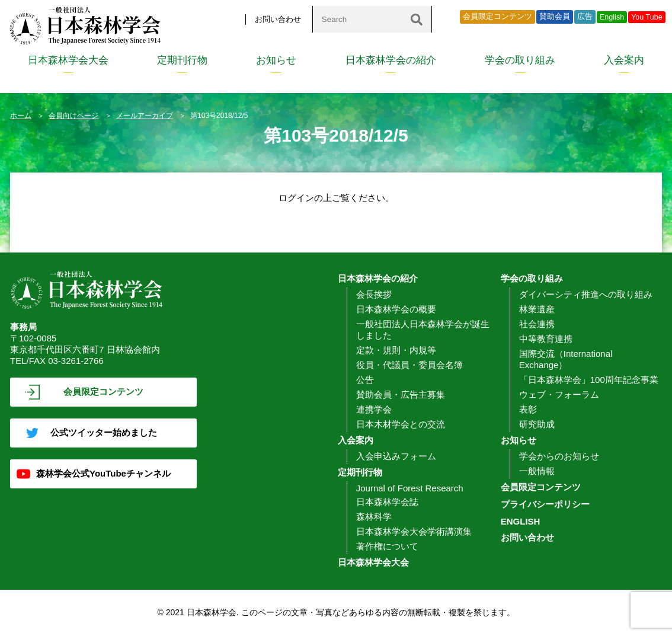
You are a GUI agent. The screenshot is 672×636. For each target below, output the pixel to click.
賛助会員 (555, 17)
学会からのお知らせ (559, 456)
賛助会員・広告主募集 (401, 394)
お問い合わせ (278, 19)
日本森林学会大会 (68, 60)
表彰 (528, 409)
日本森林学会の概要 (396, 309)
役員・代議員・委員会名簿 (409, 365)
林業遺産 (537, 309)
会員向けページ (73, 116)
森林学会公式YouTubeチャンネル (103, 473)
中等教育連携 (546, 339)
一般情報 (537, 471)
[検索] (417, 19)
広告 (585, 17)
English (612, 17)
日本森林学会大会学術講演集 (414, 531)
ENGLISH (521, 521)
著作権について (387, 546)
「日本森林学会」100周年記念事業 (589, 380)
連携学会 (374, 409)
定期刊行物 (182, 60)
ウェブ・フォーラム (559, 394)
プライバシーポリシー (545, 504)
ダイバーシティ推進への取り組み (586, 294)
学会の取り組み (520, 60)
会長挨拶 (374, 294)
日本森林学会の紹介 (391, 60)
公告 (365, 380)
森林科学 (374, 517)
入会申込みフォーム (396, 456)
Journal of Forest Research (410, 488)
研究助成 (537, 424)
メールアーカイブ (145, 116)
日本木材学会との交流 (401, 424)
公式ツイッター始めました (104, 432)
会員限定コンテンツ (497, 17)
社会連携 (537, 324)
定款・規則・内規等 (396, 350)
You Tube (647, 17)
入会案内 (624, 60)
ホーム (21, 116)
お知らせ (276, 60)
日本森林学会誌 (387, 502)
